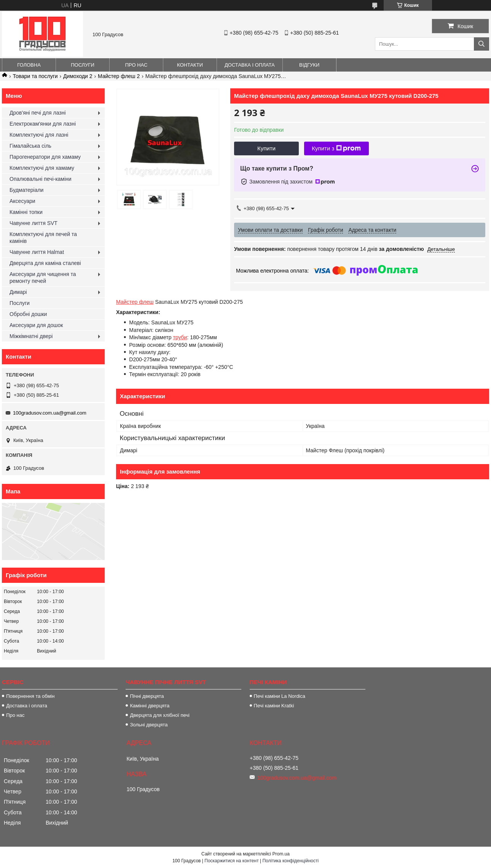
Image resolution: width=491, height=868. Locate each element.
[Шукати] (481, 44)
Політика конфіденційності (290, 861)
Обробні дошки (28, 314)
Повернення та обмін (30, 696)
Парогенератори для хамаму (45, 157)
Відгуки (309, 65)
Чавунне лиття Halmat (37, 252)
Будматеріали (26, 190)
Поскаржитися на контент (231, 861)
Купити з (336, 148)
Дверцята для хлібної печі (160, 715)
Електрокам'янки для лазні (43, 124)
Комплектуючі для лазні (39, 135)
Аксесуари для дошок (36, 325)
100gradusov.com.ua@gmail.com (50, 413)
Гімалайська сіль (30, 146)
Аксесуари (22, 201)
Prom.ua (281, 854)
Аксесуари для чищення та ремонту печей (43, 278)
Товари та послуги (35, 76)
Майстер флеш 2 (119, 76)
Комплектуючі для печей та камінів (43, 238)
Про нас (136, 65)
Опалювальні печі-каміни (41, 179)
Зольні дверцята (149, 725)
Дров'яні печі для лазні (38, 113)
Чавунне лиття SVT (33, 223)
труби (180, 337)
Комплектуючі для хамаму (42, 168)
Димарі (18, 292)
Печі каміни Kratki (274, 706)
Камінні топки (26, 212)
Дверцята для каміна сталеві (45, 263)
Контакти (190, 65)
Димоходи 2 (78, 76)
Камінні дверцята (150, 706)
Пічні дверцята (147, 696)
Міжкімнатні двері (31, 336)
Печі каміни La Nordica (280, 696)
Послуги (83, 65)
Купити (266, 148)
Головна (29, 65)
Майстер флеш (135, 302)
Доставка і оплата (250, 65)
